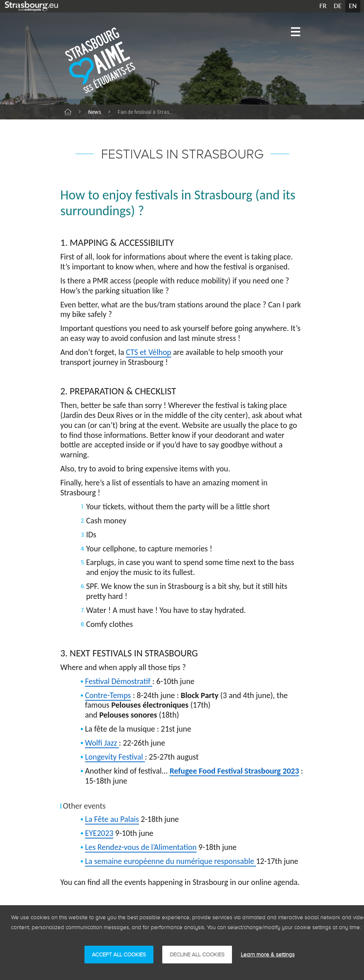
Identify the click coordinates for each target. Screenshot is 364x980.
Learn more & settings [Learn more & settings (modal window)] (268, 955)
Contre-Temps (108, 695)
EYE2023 (99, 833)
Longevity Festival (115, 757)
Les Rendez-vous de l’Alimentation (141, 847)
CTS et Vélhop (149, 352)
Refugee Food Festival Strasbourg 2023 (234, 771)
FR (323, 6)
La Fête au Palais (112, 819)
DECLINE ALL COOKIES (197, 955)
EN (353, 6)
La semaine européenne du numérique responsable (171, 861)
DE (338, 6)
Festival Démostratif (119, 681)
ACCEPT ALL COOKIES (119, 955)
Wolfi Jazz (102, 743)
